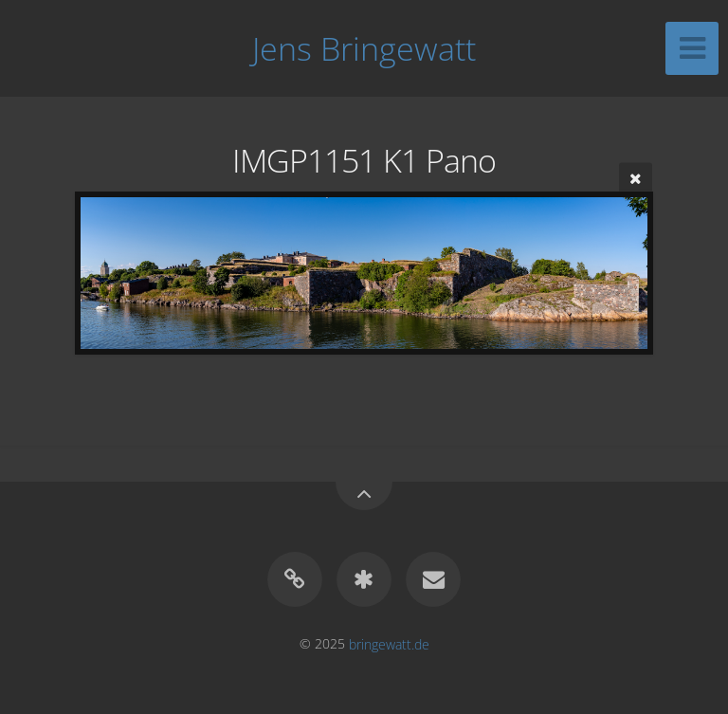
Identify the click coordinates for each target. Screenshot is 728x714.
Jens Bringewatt (364, 48)
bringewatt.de (389, 643)
